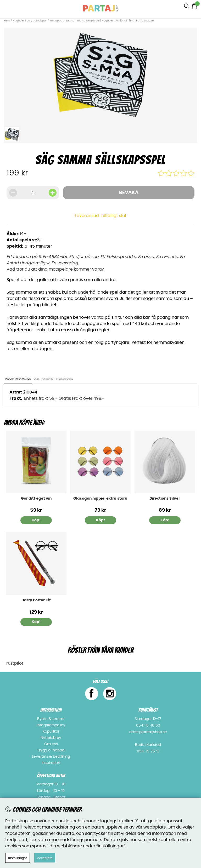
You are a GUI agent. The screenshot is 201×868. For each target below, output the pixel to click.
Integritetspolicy (51, 725)
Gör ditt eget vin (36, 499)
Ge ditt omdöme (43, 379)
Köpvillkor (51, 732)
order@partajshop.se (148, 732)
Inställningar (18, 858)
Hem (7, 21)
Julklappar (40, 21)
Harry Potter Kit (36, 600)
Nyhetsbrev (51, 738)
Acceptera (45, 858)
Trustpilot (14, 663)
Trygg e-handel (51, 750)
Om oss (51, 744)
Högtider (18, 21)
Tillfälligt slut (114, 216)
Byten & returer (51, 719)
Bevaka (129, 193)
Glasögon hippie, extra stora (100, 499)
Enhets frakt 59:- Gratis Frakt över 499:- (64, 398)
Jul (29, 21)
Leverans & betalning (51, 757)
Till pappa (56, 21)
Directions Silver (165, 499)
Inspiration (51, 763)
